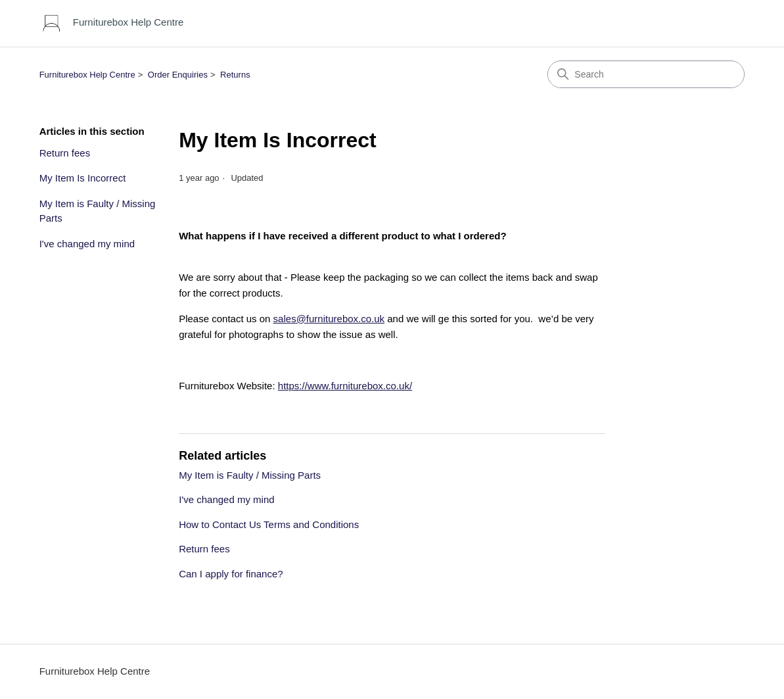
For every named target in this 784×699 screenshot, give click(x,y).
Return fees (65, 153)
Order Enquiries (178, 75)
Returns (235, 75)
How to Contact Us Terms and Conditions (269, 524)
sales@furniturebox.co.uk (329, 319)
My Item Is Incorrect (83, 178)
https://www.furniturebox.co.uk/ (345, 386)
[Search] (646, 74)
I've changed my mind (87, 244)
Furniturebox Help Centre (87, 75)
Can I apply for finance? (231, 574)
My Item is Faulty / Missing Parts (98, 211)
